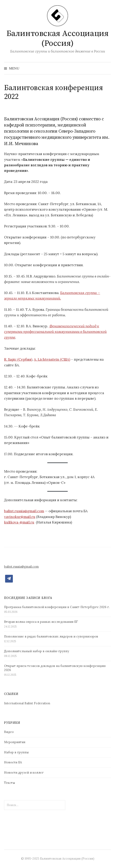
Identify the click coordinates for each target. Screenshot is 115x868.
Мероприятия (15, 742)
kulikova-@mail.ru (19, 522)
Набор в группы (16, 752)
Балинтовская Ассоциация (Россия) (58, 39)
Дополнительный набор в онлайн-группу (37, 651)
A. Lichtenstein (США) (52, 359)
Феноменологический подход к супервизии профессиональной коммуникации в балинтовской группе (55, 332)
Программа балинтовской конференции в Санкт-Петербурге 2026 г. (57, 607)
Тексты (10, 783)
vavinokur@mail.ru (20, 517)
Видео (9, 732)
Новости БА (13, 762)
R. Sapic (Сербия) (18, 359)
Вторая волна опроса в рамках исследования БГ (41, 622)
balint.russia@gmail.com (24, 511)
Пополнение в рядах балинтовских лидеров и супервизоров (51, 636)
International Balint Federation (27, 703)
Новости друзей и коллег (24, 772)
